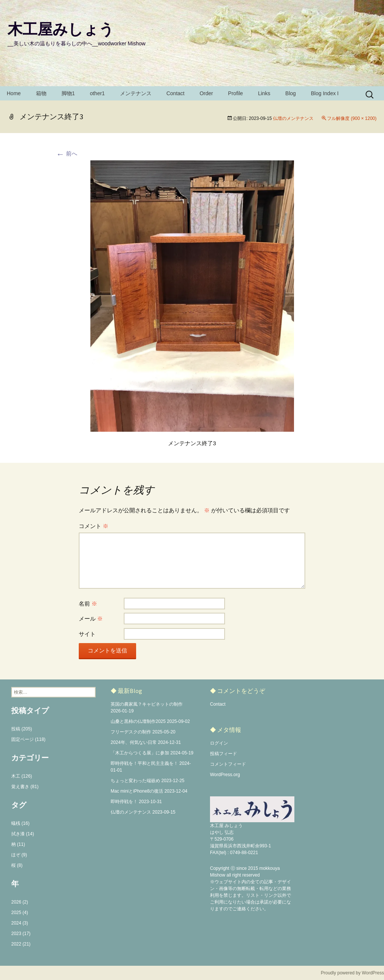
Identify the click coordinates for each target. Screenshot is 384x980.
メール (91, 619)
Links (264, 93)
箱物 (41, 93)
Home (14, 93)
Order (206, 93)
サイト (87, 634)
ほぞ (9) (19, 855)
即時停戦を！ (124, 802)
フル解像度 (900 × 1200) (352, 118)
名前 (88, 604)
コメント (94, 526)
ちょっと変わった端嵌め (135, 781)
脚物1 (68, 93)
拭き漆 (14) (23, 834)
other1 (97, 93)
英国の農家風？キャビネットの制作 (147, 704)
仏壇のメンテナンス (293, 118)
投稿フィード (223, 754)
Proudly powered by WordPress (352, 973)
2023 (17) (21, 934)
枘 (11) (18, 844)
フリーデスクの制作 (131, 732)
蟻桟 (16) (20, 823)
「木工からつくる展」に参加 (140, 753)
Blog (291, 93)
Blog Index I (325, 93)
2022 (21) (21, 944)
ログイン (219, 743)
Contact (175, 93)
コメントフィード (228, 764)
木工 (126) (22, 776)
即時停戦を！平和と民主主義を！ (144, 763)
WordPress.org (225, 775)
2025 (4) (20, 913)
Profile (235, 93)
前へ (67, 153)
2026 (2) (20, 902)
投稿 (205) (22, 729)
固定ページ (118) (28, 739)
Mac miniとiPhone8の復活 (137, 791)
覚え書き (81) (25, 787)
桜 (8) (17, 865)
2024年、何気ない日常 (134, 742)
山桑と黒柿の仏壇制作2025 (138, 721)
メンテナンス (136, 93)
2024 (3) (20, 923)
